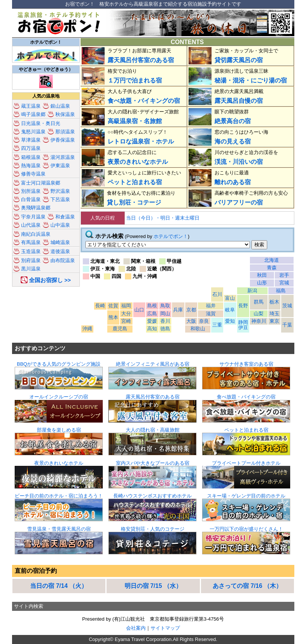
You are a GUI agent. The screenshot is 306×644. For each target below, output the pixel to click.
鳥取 (165, 306)
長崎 (100, 306)
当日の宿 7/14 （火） (59, 586)
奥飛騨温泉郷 (36, 208)
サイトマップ (165, 628)
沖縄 (87, 329)
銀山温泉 (60, 106)
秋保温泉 (65, 114)
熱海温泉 (31, 166)
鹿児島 (120, 329)
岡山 (165, 314)
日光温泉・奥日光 (41, 123)
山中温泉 (60, 225)
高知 (152, 329)
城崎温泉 (60, 242)
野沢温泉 (60, 191)
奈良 (204, 321)
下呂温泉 (60, 199)
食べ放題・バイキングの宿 (144, 101)
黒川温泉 (31, 269)
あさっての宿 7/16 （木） (247, 586)
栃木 (274, 302)
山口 (139, 310)
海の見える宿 (233, 141)
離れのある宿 (233, 182)
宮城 (284, 283)
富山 (230, 298)
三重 (217, 325)
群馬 (259, 302)
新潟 (252, 291)
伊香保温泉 (63, 140)
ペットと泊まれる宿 (135, 182)
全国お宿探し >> (50, 280)
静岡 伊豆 (243, 325)
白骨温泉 (31, 199)
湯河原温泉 (63, 157)
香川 (165, 321)
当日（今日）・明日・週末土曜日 (163, 218)
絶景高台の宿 (233, 121)
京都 (191, 310)
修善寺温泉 (33, 174)
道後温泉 (60, 251)
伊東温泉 (60, 166)
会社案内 (136, 628)
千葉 (287, 325)
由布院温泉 (63, 260)
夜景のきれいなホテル (138, 162)
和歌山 (198, 329)
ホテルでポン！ (171, 236)
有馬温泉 (31, 242)
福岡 (126, 306)
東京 (274, 321)
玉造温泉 (31, 251)
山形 (262, 283)
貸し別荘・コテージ (134, 202)
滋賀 (211, 314)
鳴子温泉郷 (33, 114)
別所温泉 (31, 191)
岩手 (284, 275)
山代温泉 (31, 225)
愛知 (230, 321)
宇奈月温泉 (33, 217)
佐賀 (113, 306)
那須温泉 (65, 132)
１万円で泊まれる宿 (135, 80)
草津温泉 (31, 140)
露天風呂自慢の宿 (239, 101)
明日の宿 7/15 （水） (153, 586)
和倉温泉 (65, 217)
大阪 (191, 321)
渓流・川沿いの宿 (239, 162)
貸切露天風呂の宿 (239, 60)
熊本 (113, 317)
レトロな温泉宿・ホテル (141, 141)
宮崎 (126, 321)
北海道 (272, 260)
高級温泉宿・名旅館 (135, 121)
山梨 (259, 314)
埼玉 (274, 314)
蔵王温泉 (31, 106)
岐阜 (230, 310)
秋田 (262, 275)
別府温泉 (31, 260)
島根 (152, 306)
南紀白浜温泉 (36, 234)
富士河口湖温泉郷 (41, 183)
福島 (281, 291)
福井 (211, 306)
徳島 (165, 329)
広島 (152, 314)
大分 (126, 314)
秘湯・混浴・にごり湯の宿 (251, 80)
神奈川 (259, 321)
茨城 (287, 306)
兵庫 (178, 310)
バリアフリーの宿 (239, 202)
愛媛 (152, 321)
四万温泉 (31, 148)
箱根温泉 (31, 157)
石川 (217, 294)
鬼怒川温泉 (33, 132)
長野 (243, 306)
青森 (272, 268)
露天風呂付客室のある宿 (141, 60)
